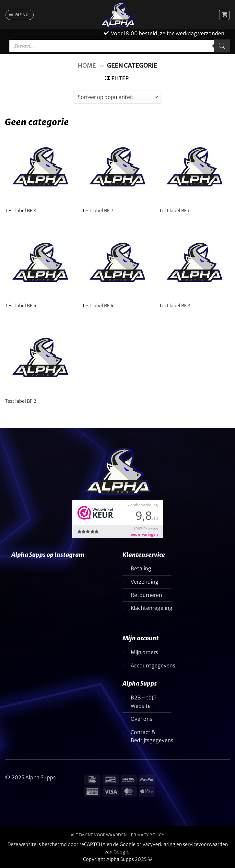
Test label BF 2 (21, 401)
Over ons (141, 719)
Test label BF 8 (21, 211)
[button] (20, 15)
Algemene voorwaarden (99, 835)
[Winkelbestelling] (117, 97)
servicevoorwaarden (205, 844)
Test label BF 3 (175, 306)
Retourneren (146, 595)
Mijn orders (144, 652)
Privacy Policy (148, 835)
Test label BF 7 (98, 211)
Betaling (141, 568)
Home (87, 66)
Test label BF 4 (98, 306)
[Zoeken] (222, 46)
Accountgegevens (153, 665)
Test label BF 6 (175, 211)
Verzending (145, 582)
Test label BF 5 (20, 306)
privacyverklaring (156, 844)
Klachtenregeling (152, 608)
